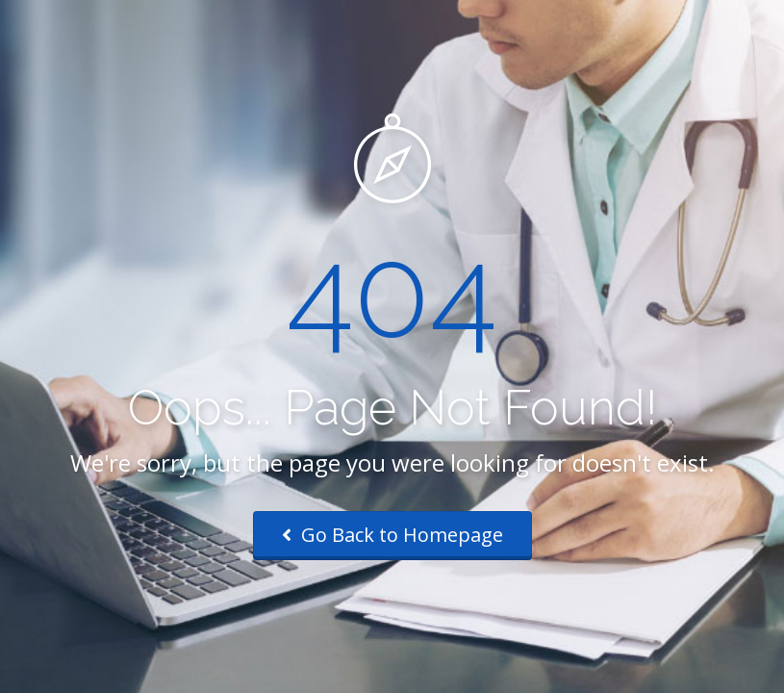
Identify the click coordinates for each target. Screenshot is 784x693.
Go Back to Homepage (392, 535)
